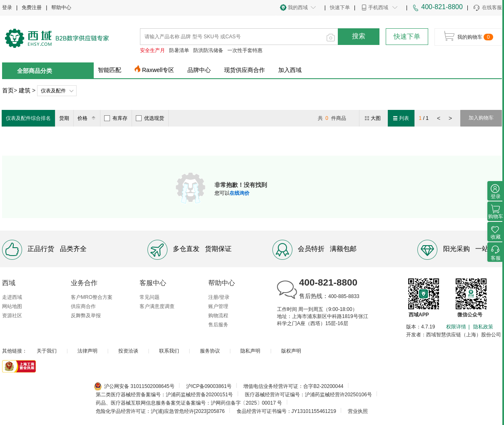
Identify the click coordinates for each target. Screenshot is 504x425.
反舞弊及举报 (86, 316)
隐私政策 (483, 327)
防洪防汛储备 (208, 50)
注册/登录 (219, 297)
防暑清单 (179, 50)
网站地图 (12, 306)
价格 (88, 118)
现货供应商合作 (245, 70)
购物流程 (218, 316)
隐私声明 (250, 351)
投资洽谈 (128, 351)
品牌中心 (199, 70)
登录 (7, 7)
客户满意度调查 (157, 306)
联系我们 (169, 351)
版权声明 (291, 351)
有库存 (116, 118)
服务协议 (210, 351)
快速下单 (340, 7)
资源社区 (12, 316)
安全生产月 (152, 50)
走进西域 (12, 297)
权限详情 (456, 327)
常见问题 (150, 297)
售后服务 (218, 325)
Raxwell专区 (158, 70)
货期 (64, 118)
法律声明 (87, 351)
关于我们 (47, 351)
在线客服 (487, 8)
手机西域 (378, 7)
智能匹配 (110, 70)
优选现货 (150, 118)
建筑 (25, 90)
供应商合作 (83, 306)
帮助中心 (61, 7)
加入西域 (290, 70)
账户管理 (218, 306)
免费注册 (32, 7)
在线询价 (240, 193)
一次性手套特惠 (245, 50)
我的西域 (298, 7)
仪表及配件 (53, 91)
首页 (8, 90)
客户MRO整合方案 (92, 297)
